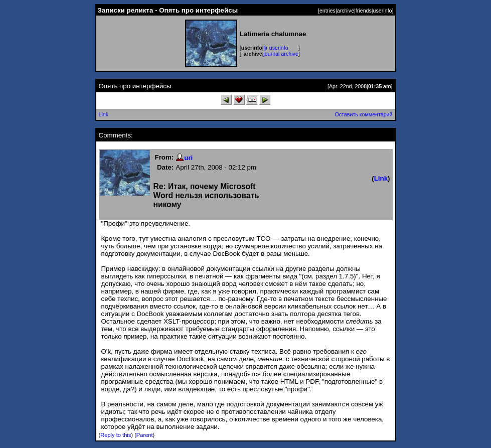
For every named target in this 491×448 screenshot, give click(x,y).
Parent (145, 435)
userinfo (383, 11)
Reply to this (116, 435)
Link (104, 114)
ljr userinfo (276, 48)
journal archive (281, 54)
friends (364, 11)
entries (328, 11)
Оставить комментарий (363, 114)
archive (346, 11)
